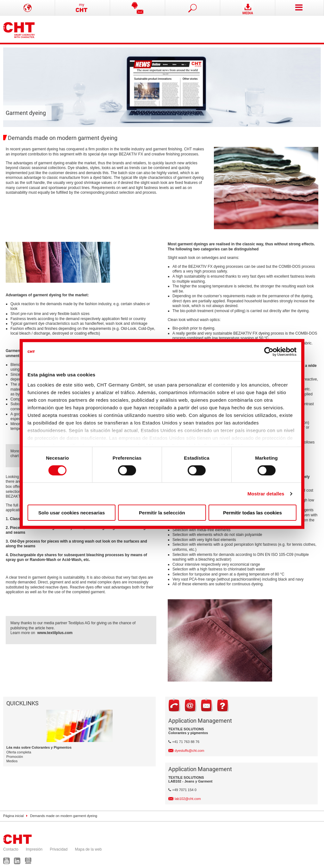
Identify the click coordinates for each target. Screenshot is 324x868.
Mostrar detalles (266, 494)
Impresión (34, 849)
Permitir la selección (162, 513)
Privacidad (59, 849)
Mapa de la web (88, 849)
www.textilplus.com (55, 633)
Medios (12, 761)
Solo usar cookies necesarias (72, 513)
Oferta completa (19, 752)
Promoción (15, 757)
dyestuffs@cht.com (190, 751)
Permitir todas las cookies (252, 513)
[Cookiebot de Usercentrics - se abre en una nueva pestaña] (269, 352)
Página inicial (13, 816)
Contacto (11, 849)
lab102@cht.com (188, 799)
